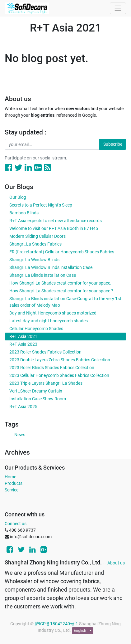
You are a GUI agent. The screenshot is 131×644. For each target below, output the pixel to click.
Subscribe (113, 144)
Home (10, 477)
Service (12, 490)
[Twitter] (18, 168)
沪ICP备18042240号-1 (56, 624)
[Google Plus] (38, 168)
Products (14, 483)
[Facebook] (8, 168)
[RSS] (48, 168)
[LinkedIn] (28, 168)
